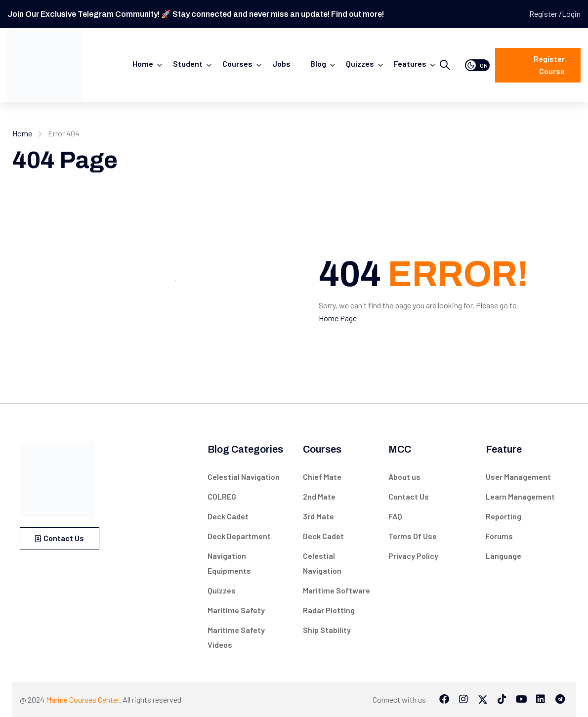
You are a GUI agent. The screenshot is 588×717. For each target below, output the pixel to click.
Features (410, 63)
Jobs (281, 63)
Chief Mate (322, 477)
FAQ (395, 516)
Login (571, 14)
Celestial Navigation (244, 477)
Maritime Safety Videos (236, 637)
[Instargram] (463, 699)
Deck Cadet (228, 516)
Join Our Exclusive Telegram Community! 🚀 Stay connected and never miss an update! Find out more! (196, 14)
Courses (237, 63)
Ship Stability (327, 630)
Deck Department (239, 536)
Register (544, 14)
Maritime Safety (236, 610)
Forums (499, 536)
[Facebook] (444, 699)
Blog (318, 63)
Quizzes (222, 590)
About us (404, 477)
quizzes (360, 63)
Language (504, 556)
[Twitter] (483, 699)
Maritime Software (336, 590)
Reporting (504, 516)
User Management (518, 477)
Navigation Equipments (229, 563)
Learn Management (520, 496)
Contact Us (60, 538)
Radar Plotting (329, 610)
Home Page (338, 318)
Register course (549, 65)
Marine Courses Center (83, 699)
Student (188, 63)
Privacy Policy (413, 556)
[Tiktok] (502, 699)
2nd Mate (319, 496)
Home (143, 63)
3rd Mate (318, 516)
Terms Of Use (413, 536)
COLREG (222, 496)
